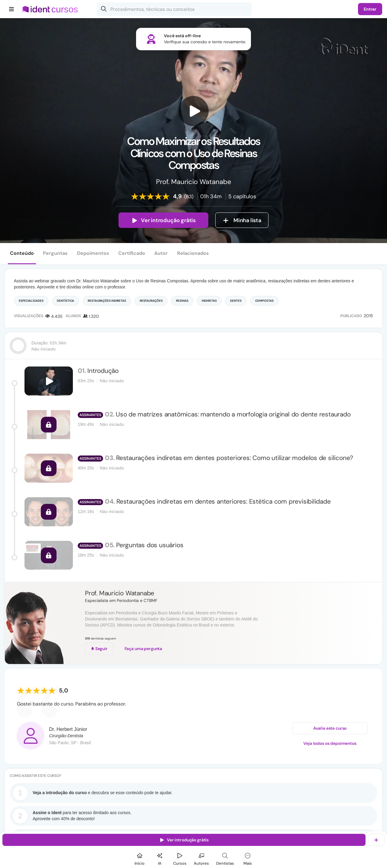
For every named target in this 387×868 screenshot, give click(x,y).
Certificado (132, 253)
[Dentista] (225, 858)
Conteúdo (22, 253)
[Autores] (201, 858)
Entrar (370, 9)
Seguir (99, 649)
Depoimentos (93, 253)
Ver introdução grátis (163, 220)
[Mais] (248, 858)
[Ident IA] (160, 858)
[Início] (140, 858)
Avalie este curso (330, 728)
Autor (161, 253)
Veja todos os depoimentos (330, 743)
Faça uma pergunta (143, 649)
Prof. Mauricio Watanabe (120, 593)
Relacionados (193, 253)
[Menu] (12, 9)
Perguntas (55, 253)
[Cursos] (180, 858)
